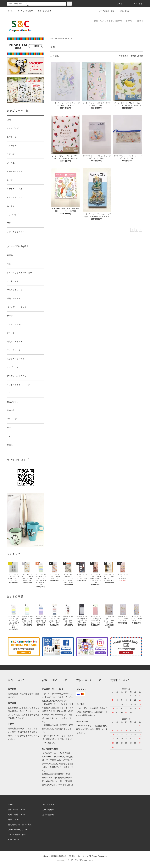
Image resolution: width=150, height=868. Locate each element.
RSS (10, 840)
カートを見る (48, 810)
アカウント (120, 4)
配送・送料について (17, 815)
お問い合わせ (123, 11)
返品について (14, 820)
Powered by (75, 861)
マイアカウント (49, 805)
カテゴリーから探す (24, 11)
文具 (71, 38)
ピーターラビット (62, 38)
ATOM (16, 840)
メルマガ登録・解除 (105, 11)
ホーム (10, 11)
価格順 (133, 56)
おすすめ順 (124, 56)
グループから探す (43, 11)
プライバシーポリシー (18, 830)
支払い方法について (17, 810)
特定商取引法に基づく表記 (20, 825)
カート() (136, 4)
